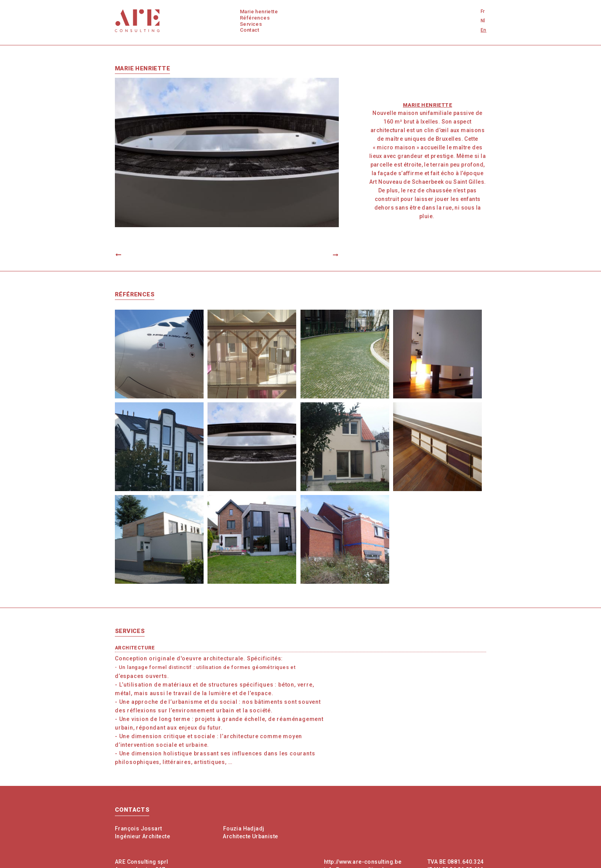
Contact (250, 30)
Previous (122, 255)
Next (332, 255)
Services (251, 24)
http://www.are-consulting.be (363, 862)
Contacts (132, 810)
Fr (483, 11)
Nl (483, 21)
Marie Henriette (259, 12)
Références (255, 18)
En (484, 30)
